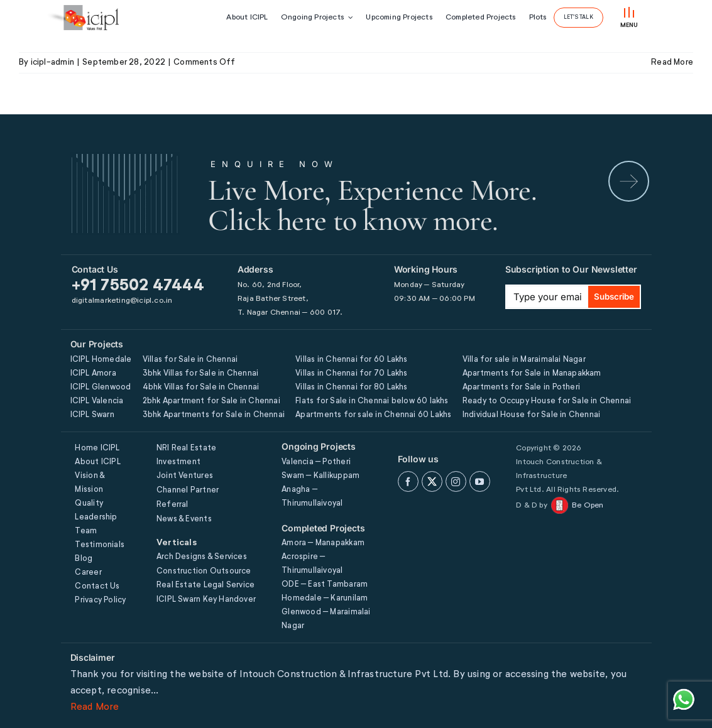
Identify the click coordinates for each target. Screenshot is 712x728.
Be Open (588, 506)
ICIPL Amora (93, 373)
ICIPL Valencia (97, 401)
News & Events (184, 519)
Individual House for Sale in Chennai (532, 415)
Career (88, 573)
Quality (89, 503)
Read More (95, 707)
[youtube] (480, 481)
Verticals (177, 543)
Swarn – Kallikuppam (320, 476)
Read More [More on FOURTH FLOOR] (672, 62)
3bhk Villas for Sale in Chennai (201, 373)
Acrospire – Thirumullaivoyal (312, 564)
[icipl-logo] (83, 18)
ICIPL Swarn (92, 415)
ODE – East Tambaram (325, 584)
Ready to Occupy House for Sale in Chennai (547, 401)
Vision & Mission (90, 483)
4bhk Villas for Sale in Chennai (201, 387)
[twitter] (432, 481)
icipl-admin (52, 62)
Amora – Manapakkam (323, 543)
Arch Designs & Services (202, 557)
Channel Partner (188, 490)
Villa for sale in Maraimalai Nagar (524, 360)
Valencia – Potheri (316, 462)
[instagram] (456, 481)
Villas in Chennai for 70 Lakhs (351, 373)
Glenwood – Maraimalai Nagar (326, 619)
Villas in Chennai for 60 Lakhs (351, 360)
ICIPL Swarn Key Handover (206, 600)
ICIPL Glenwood (101, 387)
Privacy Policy (100, 600)
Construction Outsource (204, 571)
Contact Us (97, 586)
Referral (173, 505)
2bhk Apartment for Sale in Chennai (211, 401)
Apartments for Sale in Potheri (521, 387)
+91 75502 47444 (138, 286)
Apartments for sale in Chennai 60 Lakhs (373, 415)
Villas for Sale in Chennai (190, 360)
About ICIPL (97, 462)
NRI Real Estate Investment (186, 455)
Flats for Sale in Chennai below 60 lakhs (372, 401)
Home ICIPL (97, 448)
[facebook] (408, 481)
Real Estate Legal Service (205, 585)
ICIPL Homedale (101, 360)
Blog (84, 559)
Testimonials (100, 545)
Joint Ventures (185, 476)
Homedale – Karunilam (325, 598)
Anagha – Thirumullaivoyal (312, 497)
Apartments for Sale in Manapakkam (532, 373)
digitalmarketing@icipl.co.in (122, 301)
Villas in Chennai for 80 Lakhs (351, 387)
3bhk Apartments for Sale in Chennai (214, 415)
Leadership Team (96, 524)
